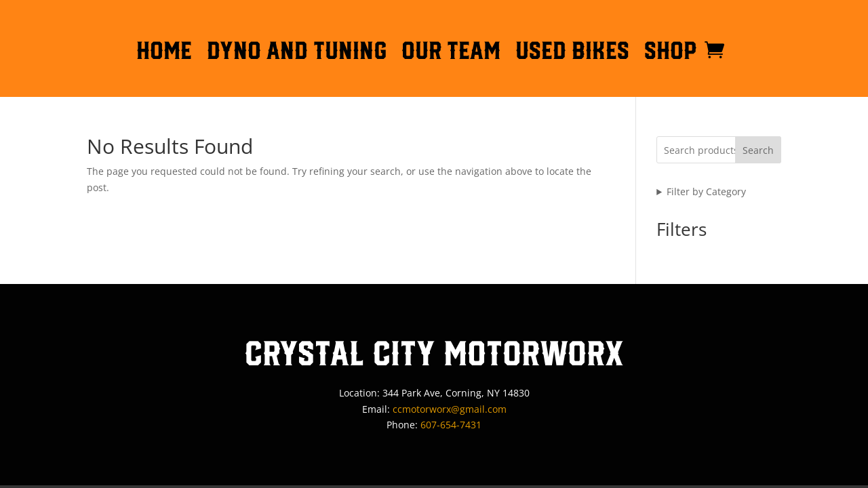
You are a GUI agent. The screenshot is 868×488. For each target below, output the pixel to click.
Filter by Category (706, 191)
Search (758, 150)
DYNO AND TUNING (297, 53)
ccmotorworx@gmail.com (450, 409)
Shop (671, 53)
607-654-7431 (451, 425)
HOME (164, 53)
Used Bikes (572, 53)
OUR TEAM (451, 53)
